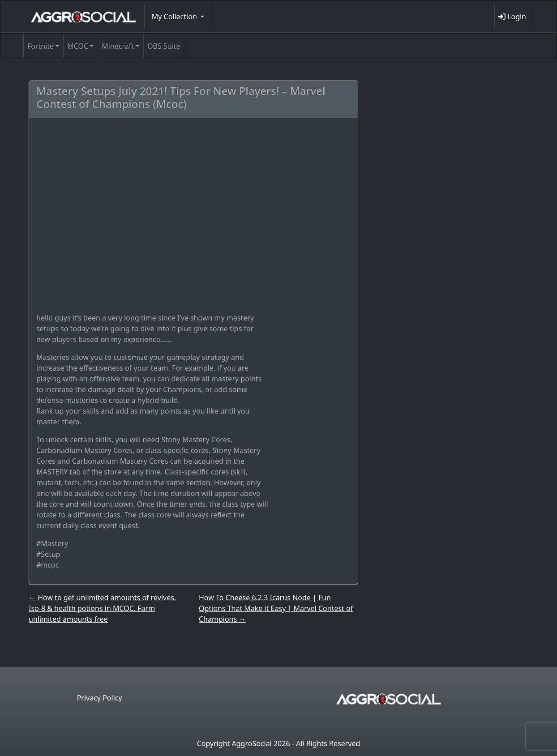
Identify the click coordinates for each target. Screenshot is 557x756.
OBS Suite (164, 46)
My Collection (175, 17)
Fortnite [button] (41, 46)
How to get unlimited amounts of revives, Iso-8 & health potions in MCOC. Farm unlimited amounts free (102, 608)
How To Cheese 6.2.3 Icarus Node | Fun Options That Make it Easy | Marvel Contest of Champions (276, 608)
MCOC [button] (78, 46)
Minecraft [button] (118, 46)
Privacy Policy (100, 698)
